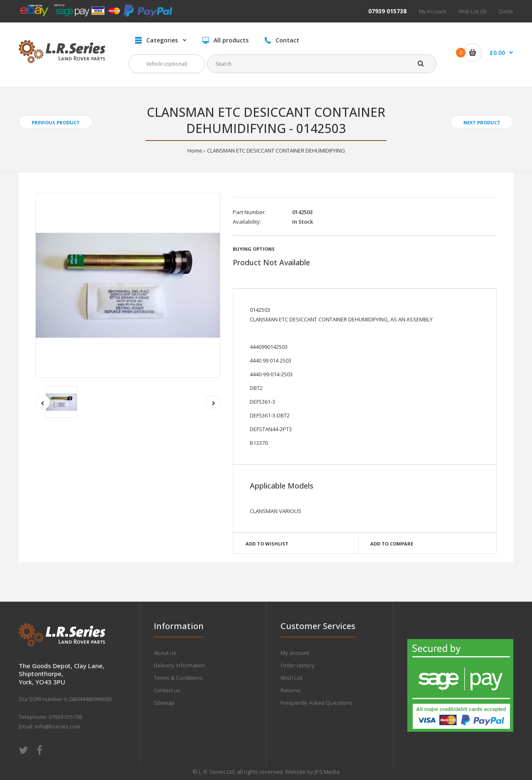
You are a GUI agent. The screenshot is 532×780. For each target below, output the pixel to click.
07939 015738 (387, 11)
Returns (291, 690)
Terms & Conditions (178, 678)
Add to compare (392, 544)
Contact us (167, 690)
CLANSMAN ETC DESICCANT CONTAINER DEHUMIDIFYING (276, 151)
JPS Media (327, 772)
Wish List (292, 678)
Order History (298, 665)
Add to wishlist (267, 544)
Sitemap (164, 703)
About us (165, 653)
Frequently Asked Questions (316, 703)
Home (195, 151)
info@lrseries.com (57, 726)
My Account (432, 11)
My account (295, 653)
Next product (482, 122)
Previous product (56, 122)
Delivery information (180, 665)
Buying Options (254, 249)
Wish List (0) (472, 11)
